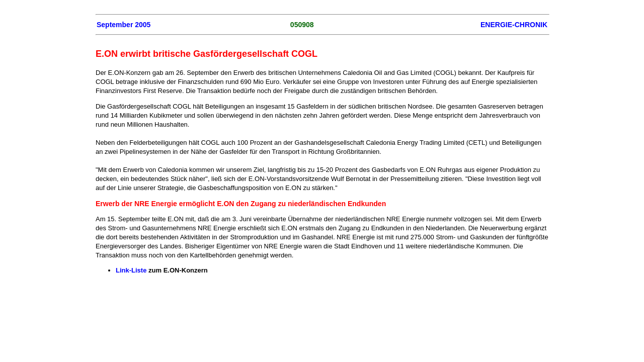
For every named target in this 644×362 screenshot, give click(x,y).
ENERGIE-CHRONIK (514, 25)
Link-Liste (131, 270)
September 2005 (124, 25)
